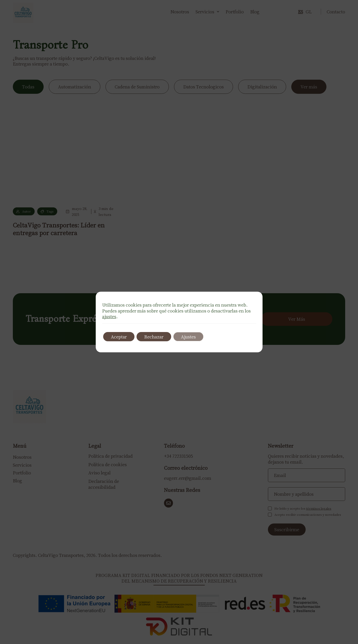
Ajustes (188, 337)
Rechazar (154, 337)
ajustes (109, 316)
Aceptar (119, 337)
